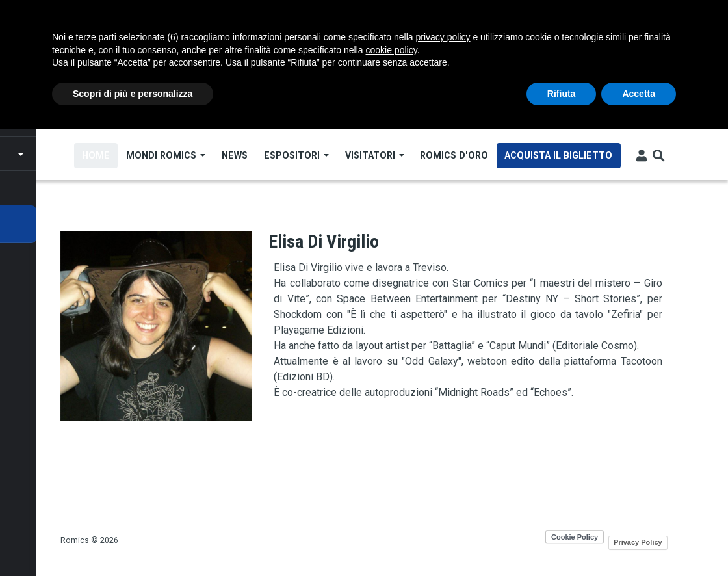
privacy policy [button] (443, 37)
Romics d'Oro (455, 155)
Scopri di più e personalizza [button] (133, 94)
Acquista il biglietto (560, 155)
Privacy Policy (638, 542)
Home (97, 155)
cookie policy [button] (392, 50)
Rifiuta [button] (562, 94)
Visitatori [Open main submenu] (375, 155)
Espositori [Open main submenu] (297, 155)
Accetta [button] (639, 94)
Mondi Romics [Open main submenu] (166, 155)
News (235, 155)
